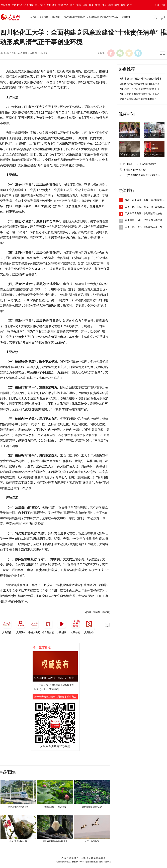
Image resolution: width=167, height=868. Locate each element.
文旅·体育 (52, 5)
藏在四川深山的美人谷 (92, 807)
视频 (110, 5)
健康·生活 (63, 5)
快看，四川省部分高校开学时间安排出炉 (146, 200)
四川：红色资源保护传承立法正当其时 (139, 94)
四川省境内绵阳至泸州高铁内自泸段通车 (141, 79)
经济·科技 (29, 5)
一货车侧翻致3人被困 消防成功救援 (142, 175)
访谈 (79, 5)
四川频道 (44, 17)
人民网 (33, 17)
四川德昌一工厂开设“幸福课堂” (139, 164)
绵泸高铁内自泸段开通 (18, 807)
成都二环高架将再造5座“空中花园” (138, 99)
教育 (123, 5)
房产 (129, 5)
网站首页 (6, 5)
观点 (72, 5)
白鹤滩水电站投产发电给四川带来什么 (139, 84)
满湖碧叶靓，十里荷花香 (55, 807)
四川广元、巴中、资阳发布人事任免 (144, 227)
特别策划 (56, 17)
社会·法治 (40, 5)
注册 (163, 5)
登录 (157, 5)
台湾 (104, 5)
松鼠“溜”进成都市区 (18, 841)
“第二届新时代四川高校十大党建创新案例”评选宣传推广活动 (91, 17)
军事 (91, 5)
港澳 (98, 5)
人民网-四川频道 (38, 53)
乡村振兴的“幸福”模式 (135, 170)
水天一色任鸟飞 (92, 841)
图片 (117, 5)
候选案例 (126, 17)
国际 (85, 5)
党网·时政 (17, 5)
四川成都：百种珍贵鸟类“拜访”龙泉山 (139, 89)
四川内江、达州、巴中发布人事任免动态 (146, 220)
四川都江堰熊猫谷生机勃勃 (55, 841)
